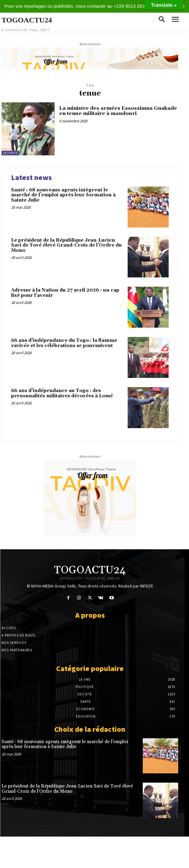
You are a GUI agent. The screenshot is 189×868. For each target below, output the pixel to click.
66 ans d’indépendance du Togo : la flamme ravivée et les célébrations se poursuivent (64, 343)
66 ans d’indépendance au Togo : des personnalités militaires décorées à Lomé (62, 393)
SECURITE (10, 153)
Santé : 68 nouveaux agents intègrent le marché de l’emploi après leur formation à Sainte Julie (63, 195)
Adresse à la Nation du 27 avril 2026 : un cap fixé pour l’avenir (65, 293)
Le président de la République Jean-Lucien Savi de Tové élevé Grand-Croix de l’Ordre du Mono (66, 245)
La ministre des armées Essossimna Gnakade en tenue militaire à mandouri (118, 111)
